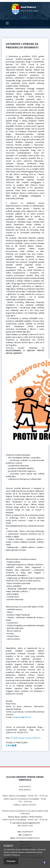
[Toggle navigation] (7, 23)
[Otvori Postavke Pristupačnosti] (44, 863)
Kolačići (8, 846)
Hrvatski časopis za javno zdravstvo (26, 738)
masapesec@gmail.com (22, 717)
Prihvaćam (11, 861)
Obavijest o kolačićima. (12, 855)
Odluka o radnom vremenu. (25, 805)
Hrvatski (24, 17)
